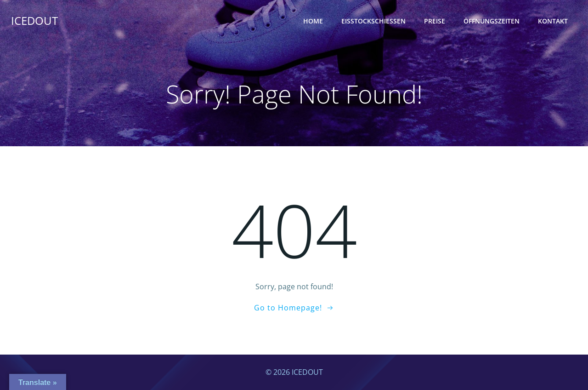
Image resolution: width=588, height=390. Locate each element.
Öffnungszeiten (492, 21)
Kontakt (553, 21)
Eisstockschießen (373, 21)
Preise (435, 21)
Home (313, 21)
